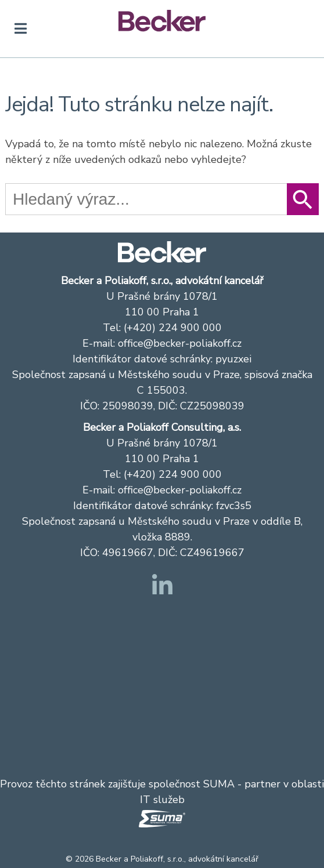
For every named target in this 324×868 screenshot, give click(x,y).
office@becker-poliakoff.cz (180, 343)
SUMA (219, 784)
